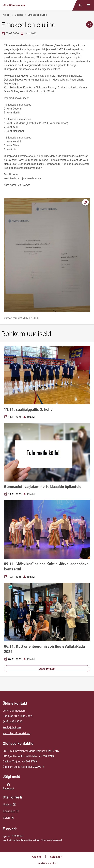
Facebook (9, 786)
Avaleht (7, 15)
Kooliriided (9, 811)
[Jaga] (89, 24)
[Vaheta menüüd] (89, 5)
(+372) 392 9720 (13, 722)
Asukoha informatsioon (17, 733)
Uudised (19, 15)
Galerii (7, 818)
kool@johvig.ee (12, 727)
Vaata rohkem (47, 669)
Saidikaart (56, 857)
